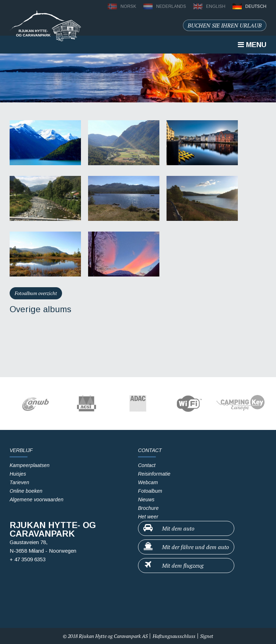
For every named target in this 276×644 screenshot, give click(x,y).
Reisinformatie (154, 474)
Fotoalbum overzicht (36, 293)
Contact (147, 465)
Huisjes (18, 474)
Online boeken (26, 491)
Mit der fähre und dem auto (186, 547)
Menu (252, 45)
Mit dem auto (168, 528)
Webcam (148, 482)
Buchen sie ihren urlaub (225, 25)
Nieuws (146, 500)
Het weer (148, 517)
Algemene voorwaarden (37, 500)
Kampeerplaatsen (30, 465)
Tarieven (19, 482)
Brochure (148, 508)
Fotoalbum (150, 491)
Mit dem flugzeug (173, 565)
